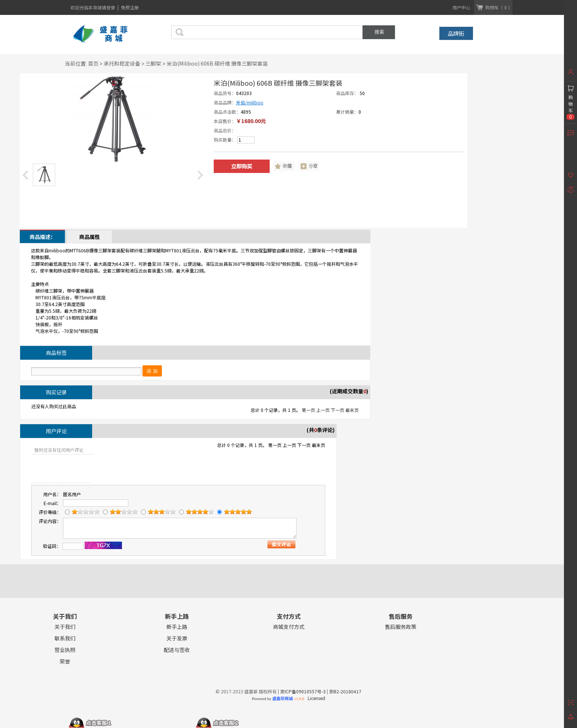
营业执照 (65, 650)
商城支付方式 (289, 627)
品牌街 (456, 33)
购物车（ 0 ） (499, 7)
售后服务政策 (401, 627)
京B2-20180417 (345, 691)
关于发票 (177, 638)
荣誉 (65, 661)
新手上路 (177, 627)
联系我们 (65, 638)
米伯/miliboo (250, 102)
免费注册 (130, 7)
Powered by (278, 699)
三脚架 (153, 63)
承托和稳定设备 (122, 63)
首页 (93, 63)
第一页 (308, 410)
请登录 (109, 7)
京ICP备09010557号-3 (303, 691)
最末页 (352, 410)
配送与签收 (177, 650)
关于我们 (65, 627)
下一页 (338, 410)
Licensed (315, 698)
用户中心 (461, 7)
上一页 (323, 410)
